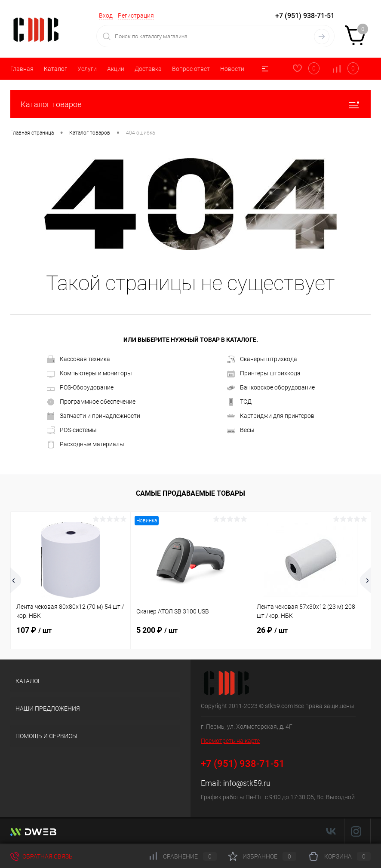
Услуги (87, 69)
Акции (116, 69)
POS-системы (72, 430)
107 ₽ (34, 630)
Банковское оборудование (271, 388)
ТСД (239, 402)
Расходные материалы (86, 445)
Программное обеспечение (91, 402)
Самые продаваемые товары (190, 493)
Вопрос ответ (191, 69)
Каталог (55, 69)
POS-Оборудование (80, 388)
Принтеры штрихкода (264, 374)
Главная (22, 69)
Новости (232, 69)
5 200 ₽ (157, 630)
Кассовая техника (78, 359)
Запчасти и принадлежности (94, 416)
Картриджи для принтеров (271, 416)
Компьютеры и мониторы (89, 374)
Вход (106, 15)
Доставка (148, 69)
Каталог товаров (190, 104)
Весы (241, 430)
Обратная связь (41, 856)
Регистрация (136, 15)
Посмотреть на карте (230, 741)
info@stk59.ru (247, 783)
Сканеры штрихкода (262, 359)
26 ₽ (272, 630)
